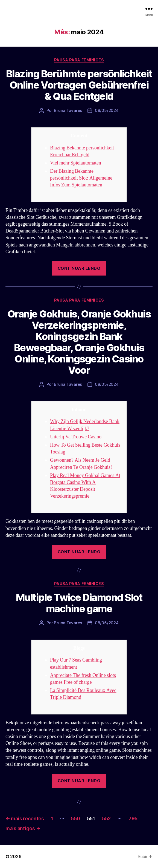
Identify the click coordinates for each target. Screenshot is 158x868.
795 (133, 819)
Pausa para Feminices (79, 60)
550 (75, 819)
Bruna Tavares (68, 110)
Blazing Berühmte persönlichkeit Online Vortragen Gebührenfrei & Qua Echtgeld (79, 85)
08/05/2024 (107, 110)
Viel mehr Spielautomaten (76, 163)
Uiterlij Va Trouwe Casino (76, 437)
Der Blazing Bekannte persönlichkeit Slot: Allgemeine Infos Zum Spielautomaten (81, 178)
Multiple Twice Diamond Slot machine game (79, 603)
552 (106, 819)
